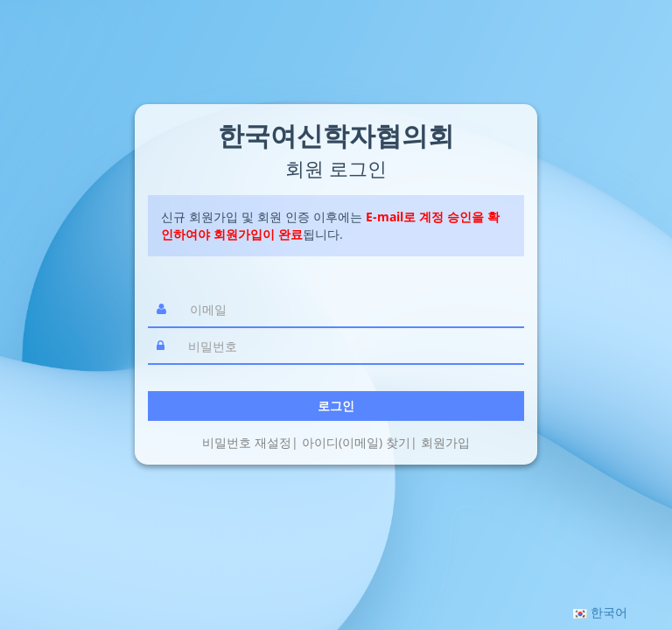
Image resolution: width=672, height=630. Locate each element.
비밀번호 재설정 (247, 442)
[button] (600, 612)
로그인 (336, 406)
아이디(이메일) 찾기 (356, 442)
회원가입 (445, 442)
